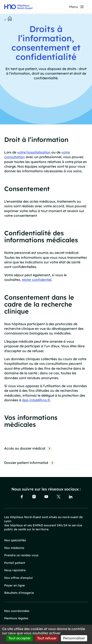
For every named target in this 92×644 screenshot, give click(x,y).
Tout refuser (47, 638)
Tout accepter (20, 638)
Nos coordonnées (17, 611)
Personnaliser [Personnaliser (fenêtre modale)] (74, 638)
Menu (73, 7)
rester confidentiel (37, 280)
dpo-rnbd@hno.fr (36, 400)
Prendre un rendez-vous (21, 555)
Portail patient (15, 563)
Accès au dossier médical (25, 448)
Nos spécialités (15, 540)
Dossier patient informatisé (26, 463)
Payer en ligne (14, 585)
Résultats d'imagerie (19, 593)
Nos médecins (14, 548)
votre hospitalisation (34, 152)
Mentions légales (16, 618)
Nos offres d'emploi (19, 578)
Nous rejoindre (15, 570)
